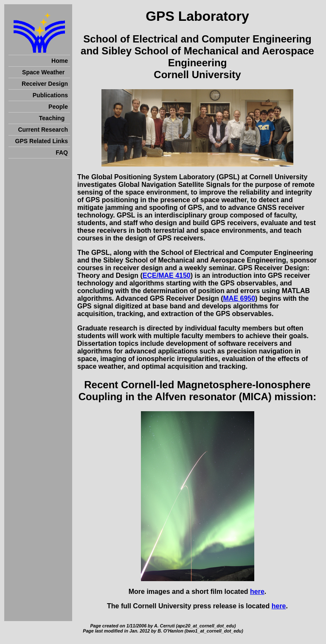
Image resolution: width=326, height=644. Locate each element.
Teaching (53, 118)
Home (60, 61)
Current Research (43, 130)
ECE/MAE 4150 (167, 275)
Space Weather (45, 72)
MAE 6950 (239, 298)
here (257, 592)
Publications (50, 95)
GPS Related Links (42, 141)
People (58, 107)
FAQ (62, 153)
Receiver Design (45, 84)
